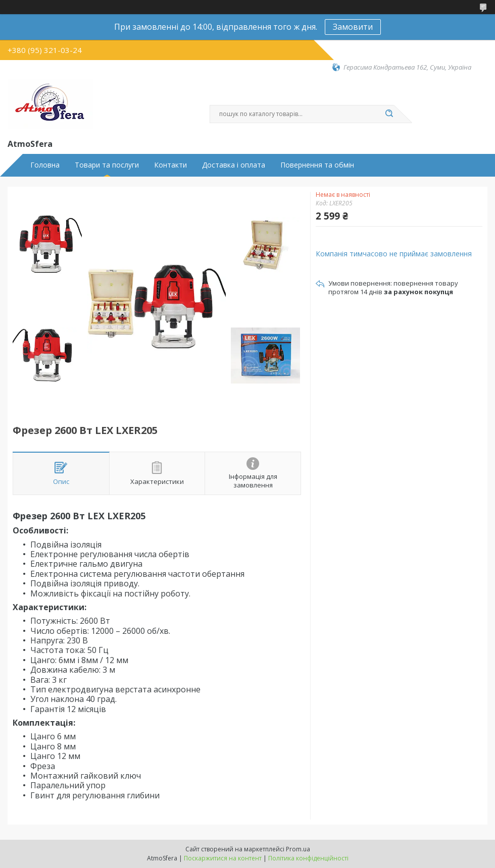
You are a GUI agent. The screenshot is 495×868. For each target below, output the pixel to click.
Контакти (170, 165)
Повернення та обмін (317, 165)
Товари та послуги (107, 165)
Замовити (353, 27)
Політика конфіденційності (308, 858)
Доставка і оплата (234, 165)
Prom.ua (298, 849)
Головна (45, 165)
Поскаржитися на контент (223, 858)
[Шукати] (389, 114)
